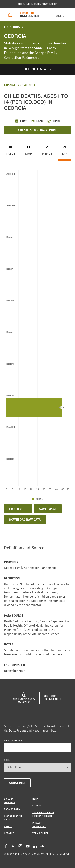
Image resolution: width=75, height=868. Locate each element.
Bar (64, 154)
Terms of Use (40, 833)
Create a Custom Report (37, 130)
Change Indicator (18, 85)
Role (7, 760)
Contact (37, 806)
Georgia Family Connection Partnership (30, 568)
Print (21, 121)
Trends (46, 154)
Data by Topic (12, 809)
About (8, 826)
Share (54, 121)
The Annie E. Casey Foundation (38, 4)
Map (28, 154)
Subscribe (17, 783)
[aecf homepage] (10, 15)
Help (35, 799)
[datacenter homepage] (29, 15)
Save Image (48, 509)
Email (37, 121)
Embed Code (18, 509)
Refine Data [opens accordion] (35, 69)
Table (11, 154)
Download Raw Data (25, 519)
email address (13, 740)
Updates (9, 833)
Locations (12, 27)
